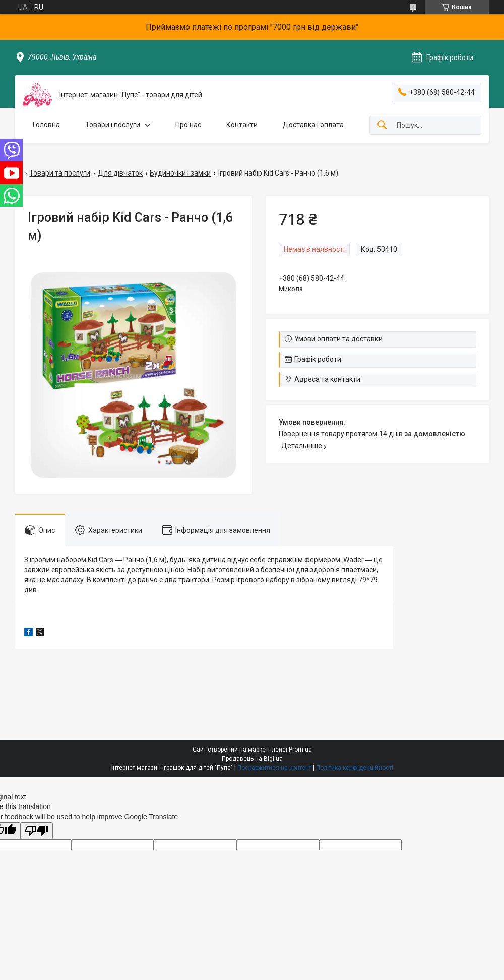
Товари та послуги (60, 173)
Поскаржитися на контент (274, 768)
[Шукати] (382, 125)
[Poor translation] (37, 831)
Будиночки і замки (180, 173)
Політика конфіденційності (355, 768)
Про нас (188, 125)
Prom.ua (300, 750)
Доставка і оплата (313, 125)
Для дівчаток (120, 173)
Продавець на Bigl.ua (252, 759)
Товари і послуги (113, 125)
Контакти (242, 125)
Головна (46, 125)
